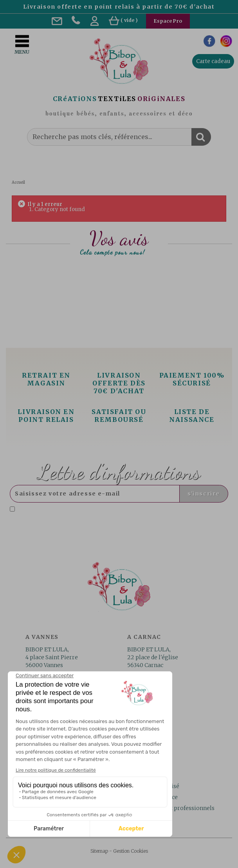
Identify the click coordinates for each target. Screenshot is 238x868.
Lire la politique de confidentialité (90, 516)
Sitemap (99, 851)
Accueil (18, 182)
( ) (123, 20)
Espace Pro (168, 21)
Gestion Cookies (131, 851)
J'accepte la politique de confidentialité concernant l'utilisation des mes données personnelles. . (116, 513)
